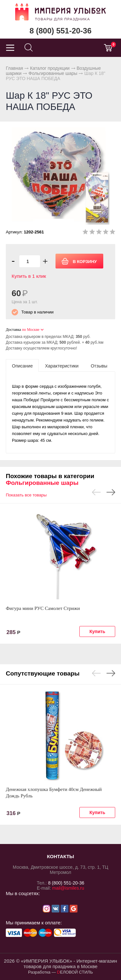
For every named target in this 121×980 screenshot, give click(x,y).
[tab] (22, 366)
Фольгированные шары (53, 73)
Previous (96, 492)
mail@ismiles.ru (68, 888)
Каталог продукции (50, 68)
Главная (14, 68)
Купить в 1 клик (29, 276)
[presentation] (22, 366)
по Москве (31, 330)
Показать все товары (26, 495)
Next (111, 492)
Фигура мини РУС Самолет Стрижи (43, 608)
